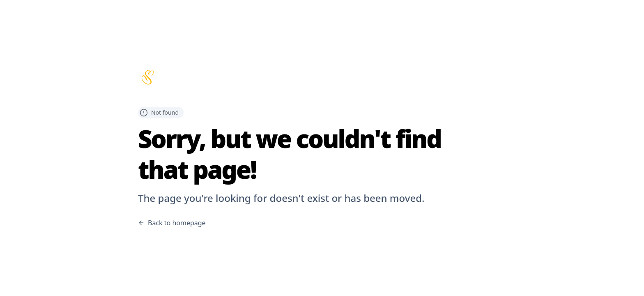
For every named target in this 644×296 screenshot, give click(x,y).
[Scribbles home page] (322, 77)
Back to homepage (172, 223)
